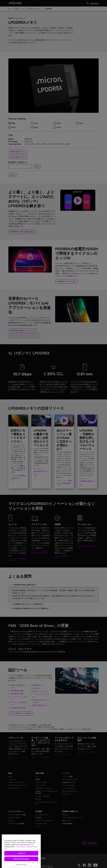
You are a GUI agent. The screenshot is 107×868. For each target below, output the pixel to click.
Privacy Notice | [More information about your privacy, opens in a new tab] (21, 857)
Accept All (21, 863)
